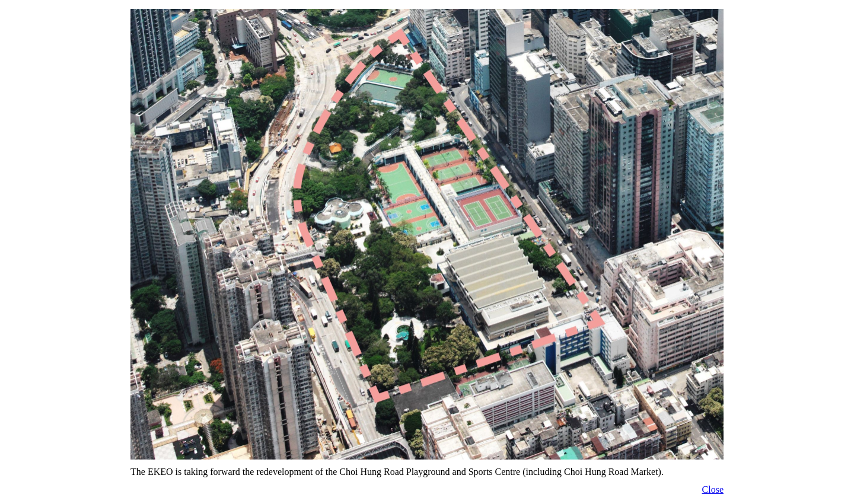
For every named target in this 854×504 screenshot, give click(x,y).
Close (713, 489)
